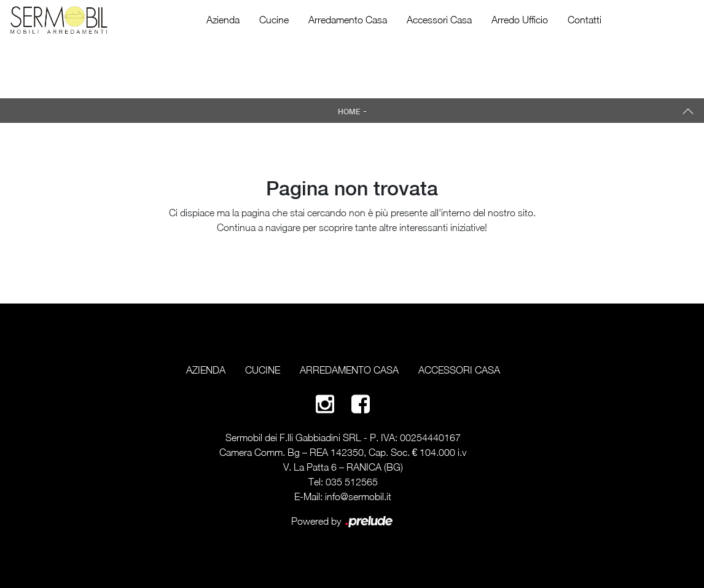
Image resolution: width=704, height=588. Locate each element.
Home (349, 112)
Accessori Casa (439, 20)
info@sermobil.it (358, 496)
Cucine (274, 20)
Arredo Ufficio (520, 20)
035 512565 (352, 482)
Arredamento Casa (348, 20)
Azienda (223, 20)
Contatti (585, 20)
